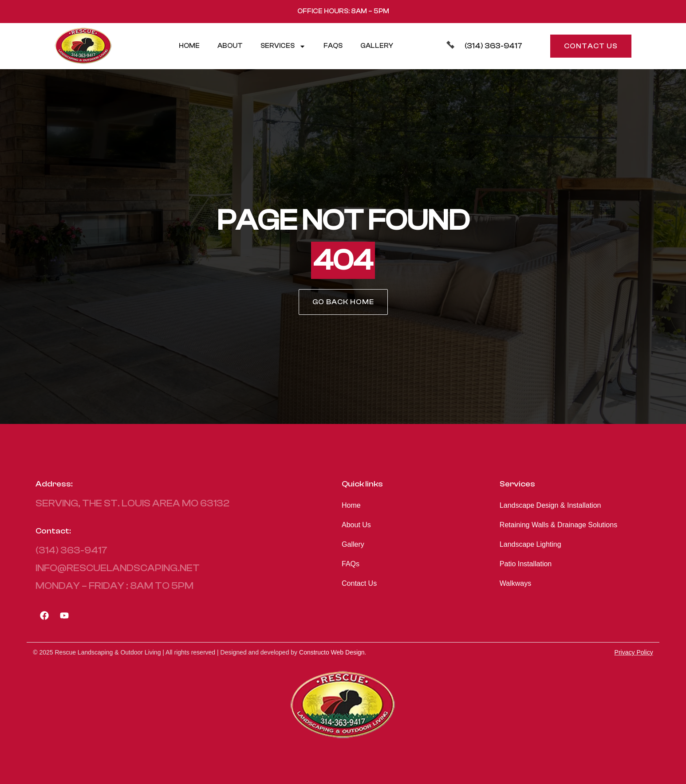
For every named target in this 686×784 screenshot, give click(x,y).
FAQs (333, 46)
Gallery (377, 46)
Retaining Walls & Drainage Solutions (558, 525)
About (230, 46)
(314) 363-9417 (493, 46)
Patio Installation (526, 564)
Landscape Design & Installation (550, 505)
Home (189, 46)
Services (283, 46)
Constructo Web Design (332, 652)
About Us (356, 525)
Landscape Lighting (530, 544)
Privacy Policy (634, 652)
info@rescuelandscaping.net (118, 568)
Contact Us (359, 583)
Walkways (515, 583)
